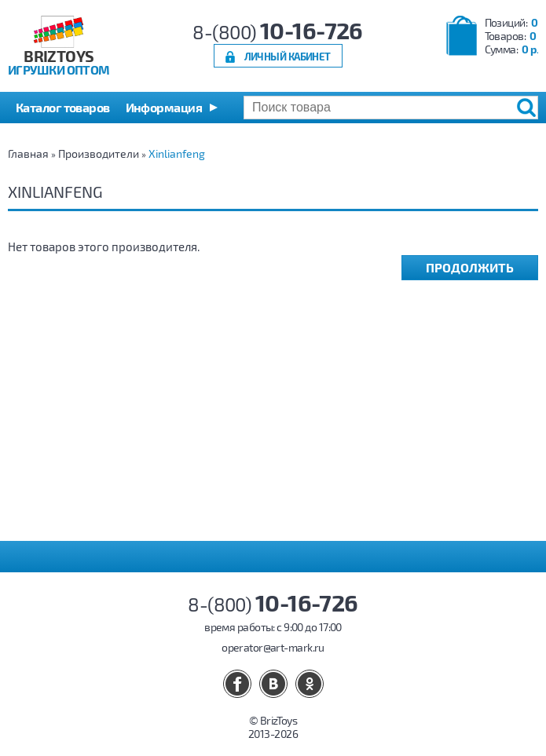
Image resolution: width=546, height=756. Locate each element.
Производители (99, 153)
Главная (28, 153)
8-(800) (278, 32)
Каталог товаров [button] (63, 107)
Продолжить (470, 267)
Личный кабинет (288, 56)
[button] (172, 108)
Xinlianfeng (177, 153)
